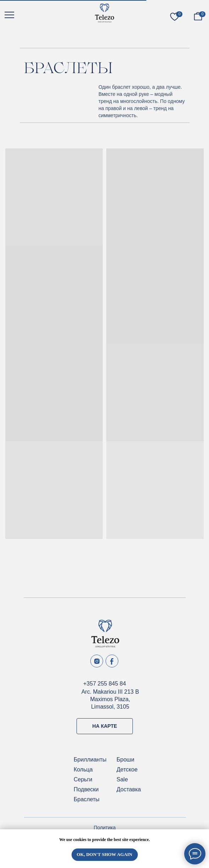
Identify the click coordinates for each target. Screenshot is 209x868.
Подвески (86, 789)
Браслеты (87, 799)
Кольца (83, 769)
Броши (125, 760)
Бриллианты (90, 760)
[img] (104, 13)
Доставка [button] (129, 789)
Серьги (83, 779)
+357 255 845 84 (105, 684)
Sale (122, 779)
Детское (127, 769)
